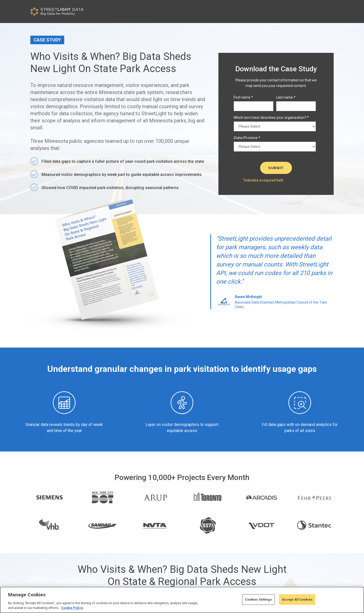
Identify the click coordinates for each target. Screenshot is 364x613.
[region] (182, 600)
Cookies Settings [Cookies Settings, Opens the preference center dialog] (258, 599)
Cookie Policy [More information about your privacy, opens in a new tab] (72, 608)
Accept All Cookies (297, 599)
